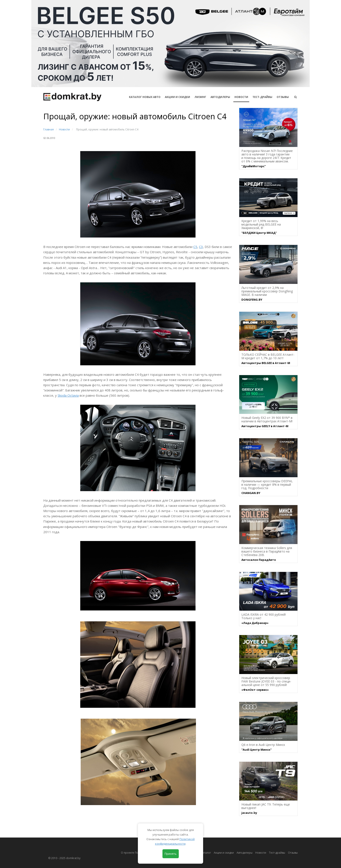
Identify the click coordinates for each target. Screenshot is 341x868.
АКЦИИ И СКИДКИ (177, 97)
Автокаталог (203, 853)
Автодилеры (220, 97)
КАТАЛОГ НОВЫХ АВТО (145, 97)
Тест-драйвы (262, 97)
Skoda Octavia (68, 395)
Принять (171, 854)
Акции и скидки (224, 853)
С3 (201, 247)
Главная (48, 129)
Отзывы (283, 97)
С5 (195, 247)
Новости (241, 97)
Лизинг (200, 97)
